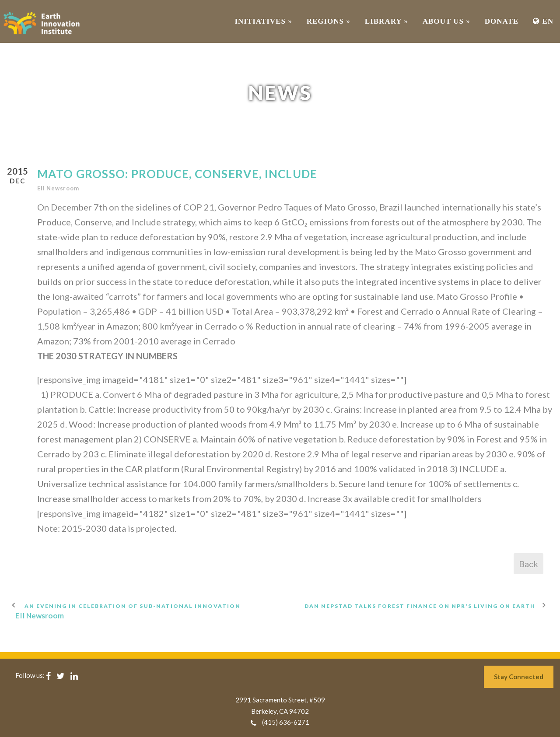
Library (387, 21)
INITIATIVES (263, 21)
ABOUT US (446, 21)
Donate (502, 21)
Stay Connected (519, 677)
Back (528, 564)
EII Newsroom (58, 188)
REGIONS (329, 21)
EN (543, 21)
